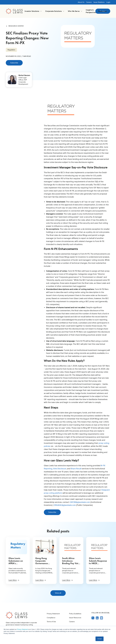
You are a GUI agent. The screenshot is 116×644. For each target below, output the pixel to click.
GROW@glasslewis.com (80, 502)
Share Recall (76, 469)
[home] (14, 11)
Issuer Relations (99, 2)
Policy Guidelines (75, 624)
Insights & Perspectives (91, 11)
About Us (81, 2)
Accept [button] (100, 639)
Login (108, 2)
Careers (89, 2)
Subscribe (14, 63)
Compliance (51, 625)
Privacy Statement (22, 629)
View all (58, 593)
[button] (33, 11)
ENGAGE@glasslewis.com (65, 505)
